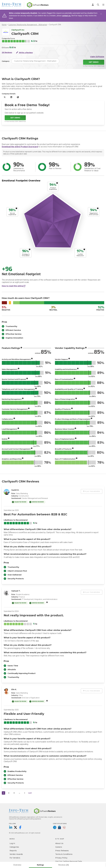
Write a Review (24, 52)
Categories (14, 847)
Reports (13, 851)
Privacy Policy (61, 858)
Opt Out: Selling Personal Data (69, 861)
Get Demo (94, 62)
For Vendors (15, 858)
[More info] (57, 183)
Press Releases (62, 851)
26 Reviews (7, 53)
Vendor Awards (16, 854)
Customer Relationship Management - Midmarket (28, 25)
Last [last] (30, 793)
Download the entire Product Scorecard (20, 147)
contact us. (66, 16)
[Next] (25, 793)
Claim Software (97, 57)
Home (4, 25)
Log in (12, 843)
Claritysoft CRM (55, 25)
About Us (59, 843)
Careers (59, 847)
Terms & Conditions (64, 854)
